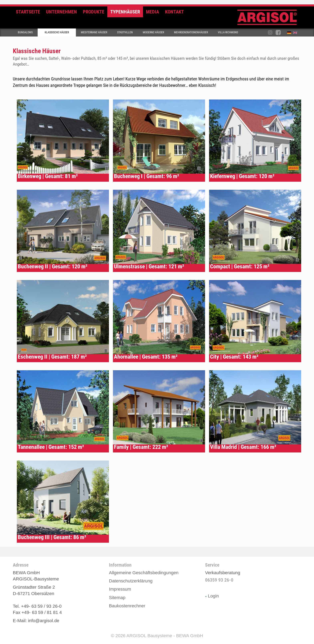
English (296, 33)
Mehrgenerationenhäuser (191, 32)
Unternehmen (61, 12)
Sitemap (117, 598)
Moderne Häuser (153, 32)
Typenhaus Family (159, 411)
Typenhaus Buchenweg (159, 141)
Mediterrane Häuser (94, 32)
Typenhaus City (255, 321)
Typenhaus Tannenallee (63, 411)
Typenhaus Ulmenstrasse (159, 231)
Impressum (120, 589)
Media (152, 12)
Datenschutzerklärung (131, 581)
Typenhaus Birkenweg (63, 141)
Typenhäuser (125, 12)
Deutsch (290, 33)
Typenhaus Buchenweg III (63, 502)
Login (212, 596)
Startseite (28, 12)
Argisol (269, 19)
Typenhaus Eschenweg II (63, 321)
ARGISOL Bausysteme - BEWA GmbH (165, 636)
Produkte (94, 12)
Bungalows (25, 32)
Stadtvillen (125, 32)
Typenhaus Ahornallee (159, 321)
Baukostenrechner (127, 606)
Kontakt (174, 12)
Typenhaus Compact (255, 231)
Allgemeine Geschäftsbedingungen (144, 573)
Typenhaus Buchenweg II (63, 231)
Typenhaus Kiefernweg (255, 141)
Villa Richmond (228, 32)
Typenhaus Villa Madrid (255, 411)
